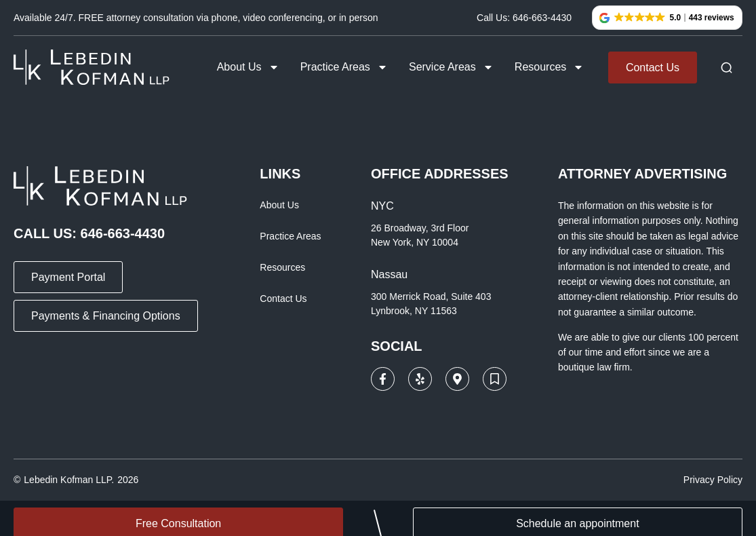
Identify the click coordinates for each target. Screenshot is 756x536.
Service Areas (451, 67)
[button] (667, 18)
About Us (248, 67)
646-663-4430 (123, 233)
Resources (549, 67)
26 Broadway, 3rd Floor (420, 228)
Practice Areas (344, 67)
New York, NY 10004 (415, 242)
